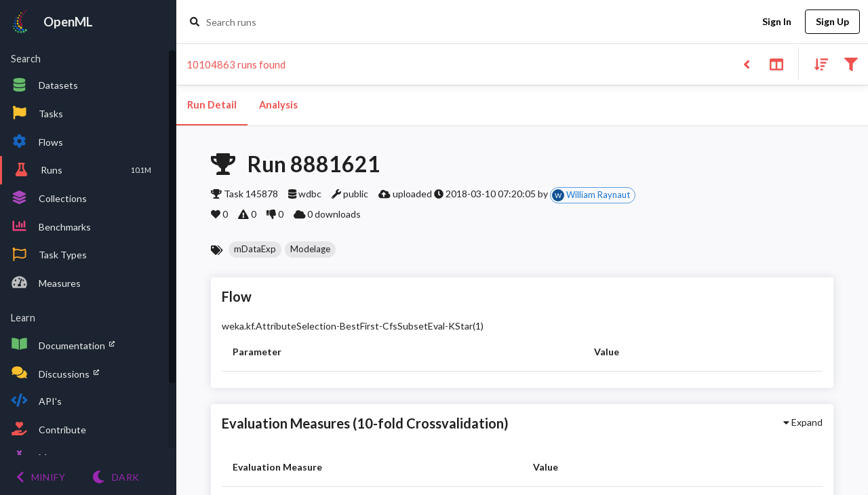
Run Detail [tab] (212, 105)
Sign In (776, 22)
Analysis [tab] (278, 105)
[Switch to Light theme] (116, 477)
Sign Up (832, 22)
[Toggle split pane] (776, 63)
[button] (255, 250)
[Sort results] (817, 63)
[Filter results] (851, 63)
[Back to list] (746, 63)
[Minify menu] (41, 477)
